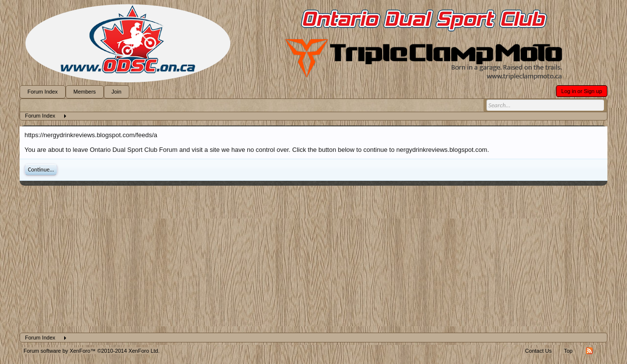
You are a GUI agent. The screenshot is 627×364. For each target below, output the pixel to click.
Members (85, 92)
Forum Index (43, 92)
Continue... (41, 170)
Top (568, 351)
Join (117, 92)
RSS (589, 351)
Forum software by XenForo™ (92, 351)
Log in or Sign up (582, 91)
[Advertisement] (313, 259)
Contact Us (538, 351)
